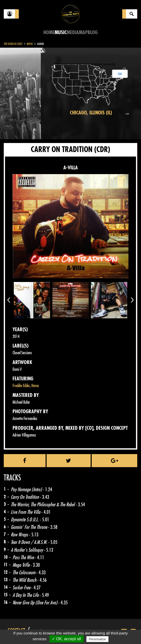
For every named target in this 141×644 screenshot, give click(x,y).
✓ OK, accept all (66, 639)
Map (83, 32)
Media (73, 32)
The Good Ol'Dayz (13, 44)
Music (61, 32)
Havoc (35, 386)
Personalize (97, 639)
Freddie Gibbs (21, 386)
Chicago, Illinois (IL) (91, 113)
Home (49, 32)
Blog (93, 32)
